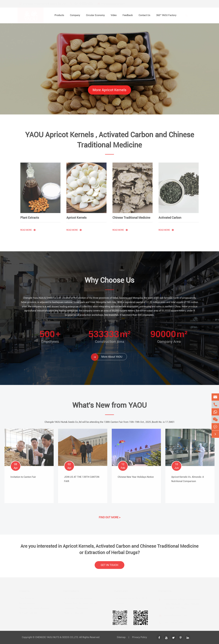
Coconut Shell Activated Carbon (81, 603)
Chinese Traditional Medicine (131, 216)
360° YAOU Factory (166, 15)
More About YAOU (107, 355)
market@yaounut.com (116, 4)
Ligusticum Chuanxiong (76, 608)
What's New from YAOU (109, 407)
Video (114, 15)
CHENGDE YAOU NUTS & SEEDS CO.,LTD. (57, 637)
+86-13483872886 (86, 4)
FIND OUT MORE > (110, 515)
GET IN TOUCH (109, 567)
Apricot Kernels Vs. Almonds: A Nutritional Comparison (188, 477)
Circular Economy (95, 15)
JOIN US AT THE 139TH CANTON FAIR (82, 477)
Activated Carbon (170, 216)
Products (59, 15)
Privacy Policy (140, 637)
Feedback (128, 15)
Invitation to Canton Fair (23, 475)
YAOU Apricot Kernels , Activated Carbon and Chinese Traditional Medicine (110, 142)
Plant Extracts (30, 216)
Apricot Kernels (76, 216)
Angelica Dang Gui (74, 613)
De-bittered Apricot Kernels (78, 598)
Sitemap (121, 637)
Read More (28, 228)
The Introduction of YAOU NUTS (130, 598)
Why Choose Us (109, 278)
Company (75, 15)
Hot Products (72, 591)
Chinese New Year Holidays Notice (136, 475)
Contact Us (144, 15)
